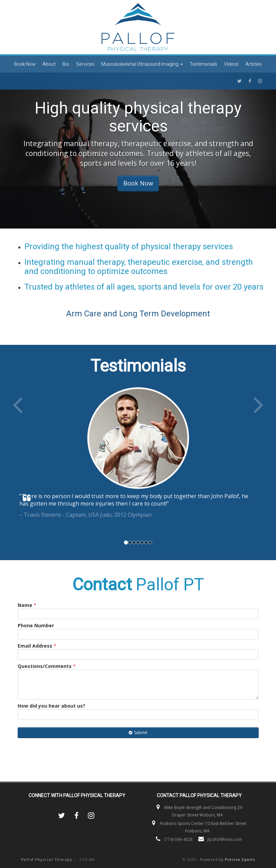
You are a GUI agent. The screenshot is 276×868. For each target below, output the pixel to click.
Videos (231, 64)
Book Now (25, 64)
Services (85, 64)
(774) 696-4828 (178, 839)
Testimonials (204, 64)
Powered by (228, 859)
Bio (66, 64)
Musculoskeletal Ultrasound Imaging (142, 64)
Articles (254, 64)
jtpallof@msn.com (225, 839)
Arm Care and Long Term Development (138, 314)
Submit (138, 733)
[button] (30, 461)
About (49, 64)
